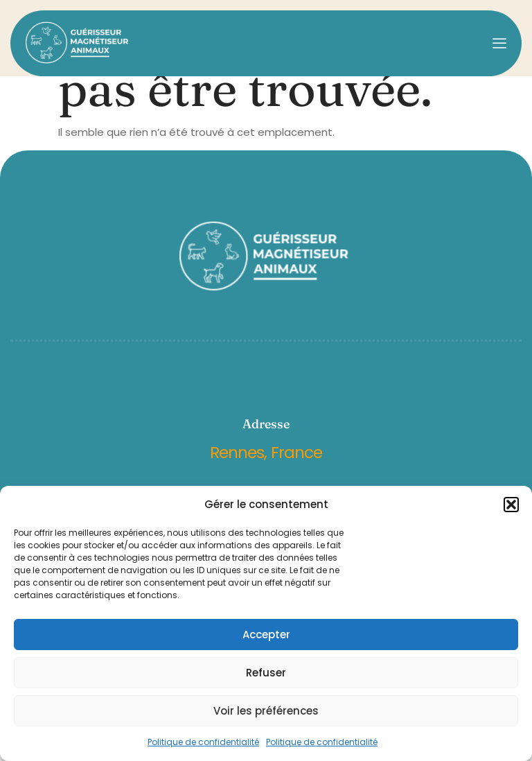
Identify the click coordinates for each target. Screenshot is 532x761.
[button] (511, 505)
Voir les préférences (266, 711)
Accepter (266, 635)
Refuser (266, 673)
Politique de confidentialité (203, 742)
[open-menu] (499, 43)
